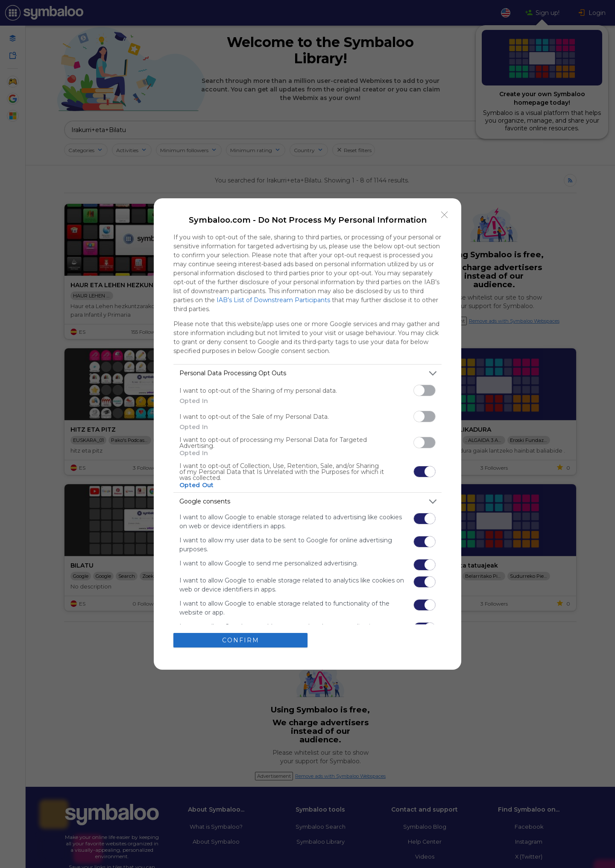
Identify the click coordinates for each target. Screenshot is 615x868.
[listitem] (307, 373)
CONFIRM (241, 640)
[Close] (445, 215)
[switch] (425, 390)
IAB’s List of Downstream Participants (273, 300)
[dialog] (307, 434)
